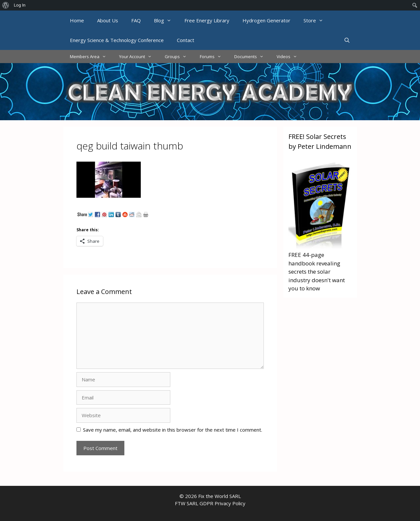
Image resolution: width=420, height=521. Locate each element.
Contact (186, 40)
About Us (108, 20)
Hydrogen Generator (266, 20)
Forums (214, 57)
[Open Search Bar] (347, 40)
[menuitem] (6, 5)
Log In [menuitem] (20, 5)
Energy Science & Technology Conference (117, 40)
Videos (290, 57)
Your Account (139, 57)
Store (317, 20)
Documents (252, 57)
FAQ (136, 20)
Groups (179, 57)
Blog (166, 20)
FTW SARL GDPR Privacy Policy (210, 503)
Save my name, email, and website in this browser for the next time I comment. (173, 430)
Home (77, 20)
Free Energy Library (207, 20)
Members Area (91, 57)
